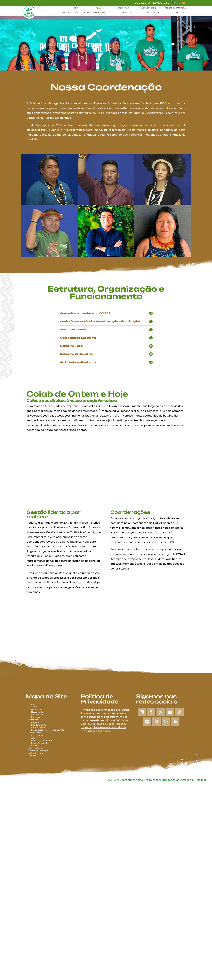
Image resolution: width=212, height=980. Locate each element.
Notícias (181, 12)
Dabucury (126, 12)
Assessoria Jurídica (175, 8)
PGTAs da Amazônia (95, 12)
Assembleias (38, 735)
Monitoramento (39, 725)
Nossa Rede (37, 712)
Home (75, 8)
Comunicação (38, 727)
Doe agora (142, 3)
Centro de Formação (38, 751)
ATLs (34, 738)
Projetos (35, 722)
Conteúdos (152, 12)
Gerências (123, 8)
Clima (34, 745)
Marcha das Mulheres (42, 740)
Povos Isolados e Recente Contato (48, 730)
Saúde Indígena (70, 12)
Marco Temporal (39, 743)
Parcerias (36, 717)
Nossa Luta (37, 709)
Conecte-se (161, 3)
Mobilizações (148, 8)
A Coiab (98, 8)
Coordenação (38, 714)
